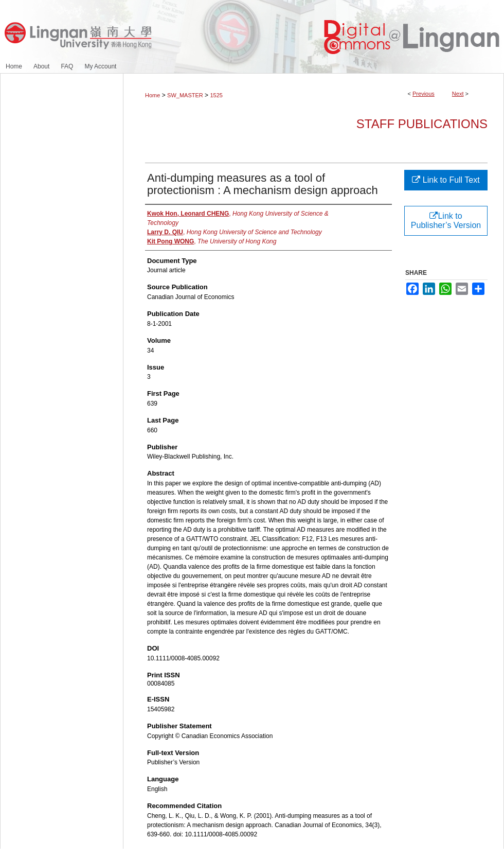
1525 (216, 95)
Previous (424, 94)
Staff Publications (422, 124)
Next (458, 94)
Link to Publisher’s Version (446, 221)
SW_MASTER (185, 95)
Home (152, 95)
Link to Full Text (446, 180)
